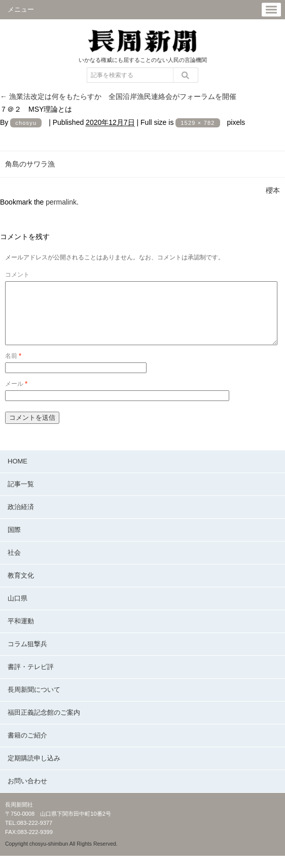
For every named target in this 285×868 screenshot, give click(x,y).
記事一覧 (21, 496)
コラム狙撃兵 (27, 656)
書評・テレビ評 (31, 679)
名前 (13, 368)
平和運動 (21, 633)
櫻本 (273, 190)
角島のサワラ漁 (30, 164)
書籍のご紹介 (27, 747)
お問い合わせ (27, 793)
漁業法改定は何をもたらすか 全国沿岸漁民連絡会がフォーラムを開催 (118, 96)
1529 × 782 (198, 123)
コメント (17, 275)
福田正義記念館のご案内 (44, 725)
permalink (61, 202)
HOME (17, 473)
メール (16, 396)
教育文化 (21, 588)
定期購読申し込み (34, 770)
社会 (14, 565)
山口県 (17, 610)
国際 (14, 542)
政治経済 (21, 519)
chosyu (26, 123)
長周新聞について (34, 702)
